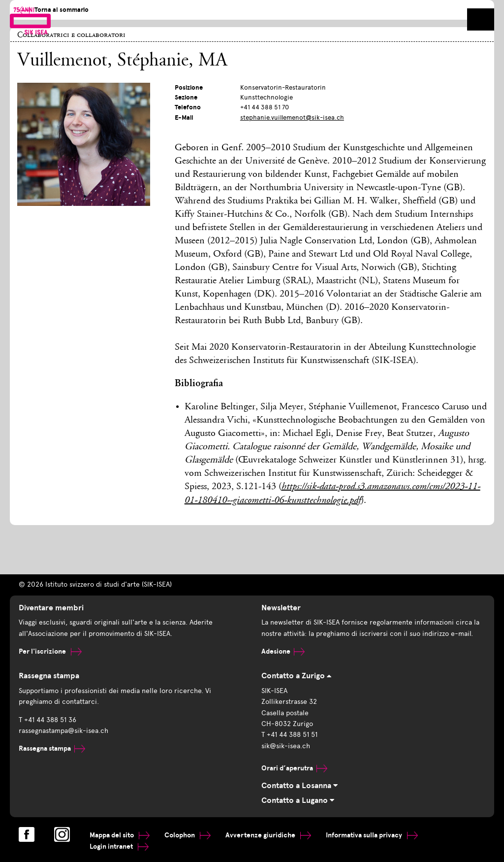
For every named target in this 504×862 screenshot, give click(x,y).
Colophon (188, 835)
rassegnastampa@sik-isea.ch (63, 731)
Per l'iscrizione (50, 651)
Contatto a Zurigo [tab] (296, 676)
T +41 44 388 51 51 (289, 735)
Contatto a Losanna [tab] (299, 786)
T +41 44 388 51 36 (47, 720)
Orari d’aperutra (294, 768)
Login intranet (119, 846)
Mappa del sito (120, 835)
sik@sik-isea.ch (286, 746)
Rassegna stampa (52, 748)
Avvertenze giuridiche (268, 835)
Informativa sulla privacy (372, 835)
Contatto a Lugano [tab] (298, 800)
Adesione (283, 651)
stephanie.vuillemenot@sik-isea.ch (292, 117)
